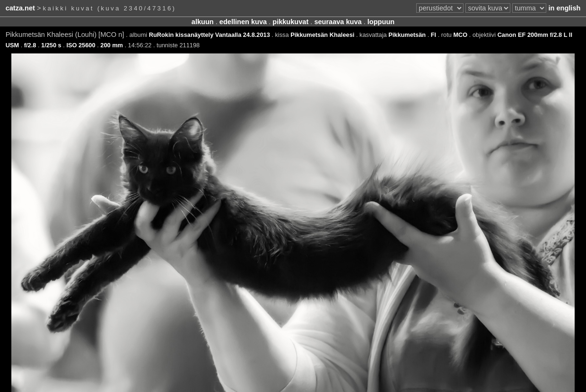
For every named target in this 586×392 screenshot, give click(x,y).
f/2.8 (30, 45)
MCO (460, 35)
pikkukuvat (290, 22)
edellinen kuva (243, 22)
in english (564, 8)
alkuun (203, 22)
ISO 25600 (81, 45)
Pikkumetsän (407, 35)
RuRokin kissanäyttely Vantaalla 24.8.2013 (210, 35)
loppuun (381, 22)
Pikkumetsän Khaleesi (322, 35)
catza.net (20, 8)
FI (433, 35)
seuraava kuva (338, 22)
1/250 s (51, 45)
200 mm (112, 45)
